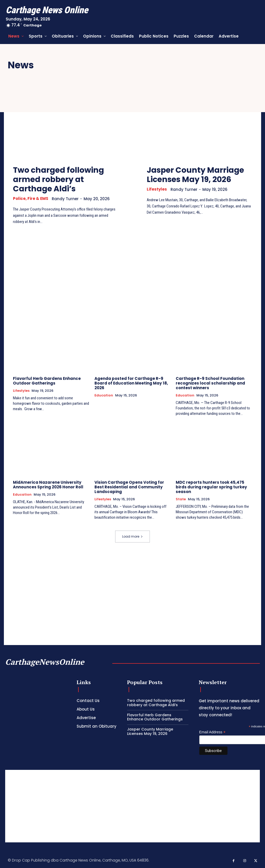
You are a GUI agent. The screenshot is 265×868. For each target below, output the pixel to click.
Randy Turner (65, 199)
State (181, 499)
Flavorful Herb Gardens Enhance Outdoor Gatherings (47, 381)
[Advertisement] (132, 806)
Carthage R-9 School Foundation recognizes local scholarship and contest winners (210, 383)
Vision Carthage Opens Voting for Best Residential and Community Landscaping (129, 487)
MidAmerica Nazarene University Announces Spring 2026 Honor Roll (48, 485)
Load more (132, 536)
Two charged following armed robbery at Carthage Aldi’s (58, 179)
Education (104, 395)
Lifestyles (157, 189)
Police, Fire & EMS (31, 199)
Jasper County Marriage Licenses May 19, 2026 (196, 175)
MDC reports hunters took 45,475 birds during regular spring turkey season (211, 487)
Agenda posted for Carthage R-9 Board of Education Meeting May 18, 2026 (131, 383)
